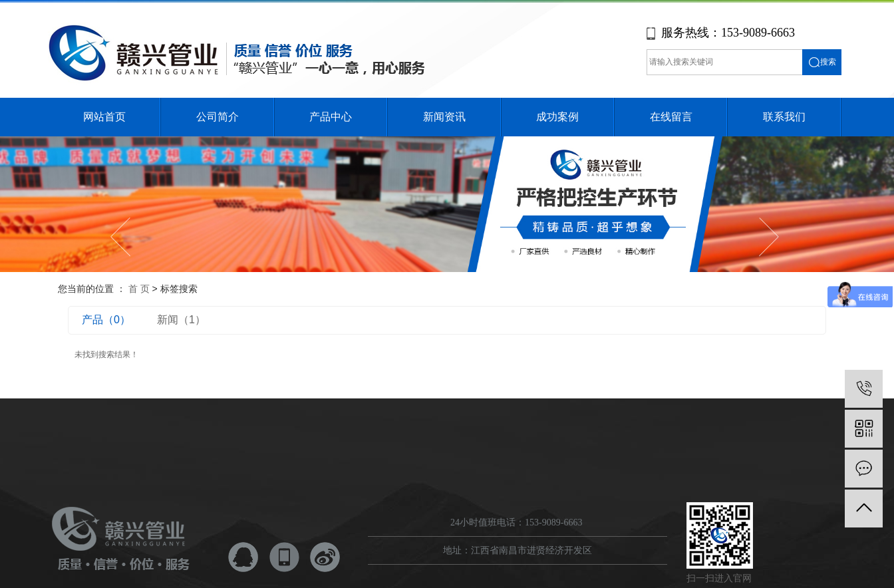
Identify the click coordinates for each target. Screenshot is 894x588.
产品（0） (106, 320)
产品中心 (331, 117)
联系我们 (784, 117)
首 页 (139, 289)
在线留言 (671, 117)
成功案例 (557, 117)
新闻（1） (181, 320)
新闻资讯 (444, 117)
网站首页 (104, 117)
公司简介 (218, 117)
